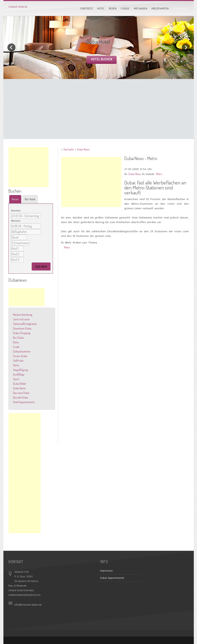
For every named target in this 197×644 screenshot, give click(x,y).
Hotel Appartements (24, 402)
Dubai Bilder (20, 384)
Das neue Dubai (21, 393)
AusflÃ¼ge (19, 374)
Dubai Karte (19, 388)
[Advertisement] (99, 109)
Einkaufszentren (22, 351)
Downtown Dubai (22, 328)
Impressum (107, 571)
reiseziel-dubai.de (18, 7)
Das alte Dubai (21, 397)
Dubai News (180, 8)
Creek (16, 347)
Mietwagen (140, 8)
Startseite (86, 8)
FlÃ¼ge (125, 8)
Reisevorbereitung (23, 315)
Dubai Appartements (112, 578)
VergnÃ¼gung (20, 370)
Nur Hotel (30, 199)
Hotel (101, 8)
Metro (159, 174)
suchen (41, 266)
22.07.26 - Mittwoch (26, 216)
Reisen (113, 8)
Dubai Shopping (22, 333)
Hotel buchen (102, 59)
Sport (16, 379)
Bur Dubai (18, 338)
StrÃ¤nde (18, 361)
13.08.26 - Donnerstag (26, 226)
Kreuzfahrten (160, 8)
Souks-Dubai (20, 356)
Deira (16, 342)
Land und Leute (21, 319)
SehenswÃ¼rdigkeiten (25, 324)
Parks (16, 365)
